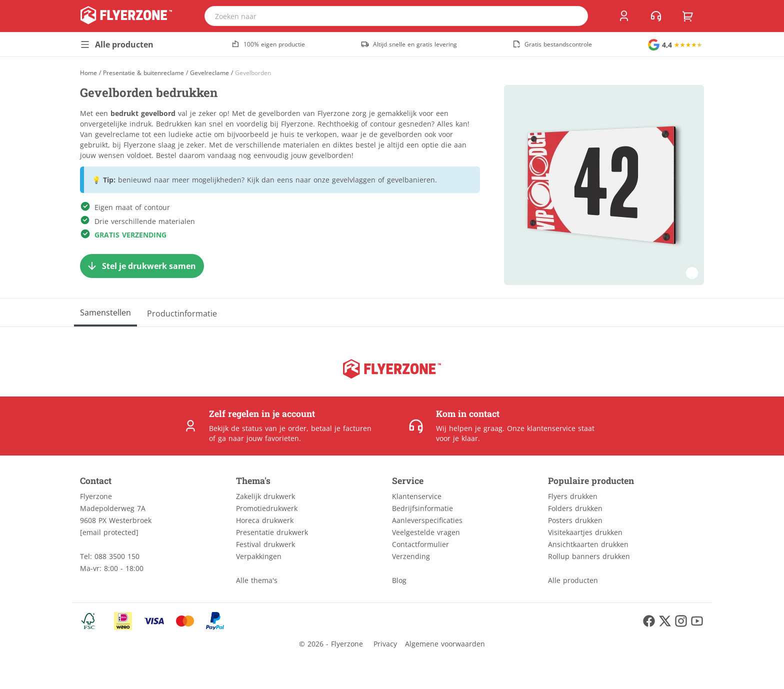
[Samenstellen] (105, 312)
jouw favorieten (273, 438)
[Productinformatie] (182, 312)
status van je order (274, 428)
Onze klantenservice (541, 428)
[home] (126, 16)
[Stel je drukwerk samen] (142, 266)
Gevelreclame (209, 73)
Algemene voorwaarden (445, 644)
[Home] (88, 73)
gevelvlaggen (354, 180)
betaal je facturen (341, 428)
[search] (574, 16)
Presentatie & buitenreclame (143, 73)
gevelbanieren (411, 180)
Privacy (385, 644)
